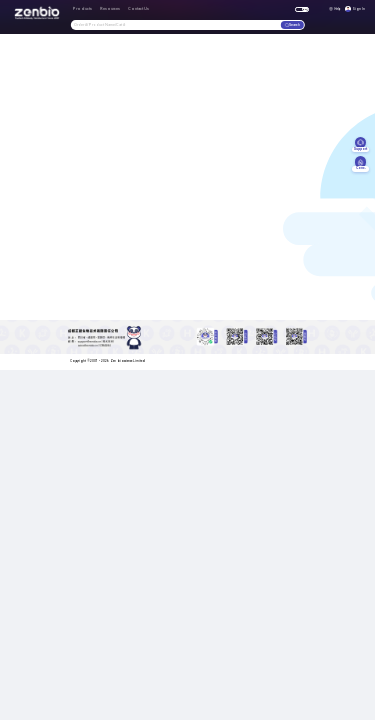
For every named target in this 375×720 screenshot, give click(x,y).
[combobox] (175, 25)
